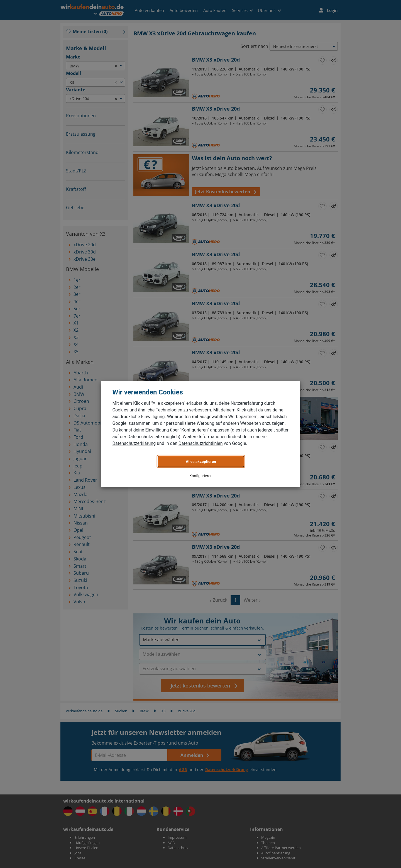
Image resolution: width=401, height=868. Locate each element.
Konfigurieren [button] (201, 476)
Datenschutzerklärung (134, 443)
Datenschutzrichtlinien (201, 443)
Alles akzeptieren (201, 462)
